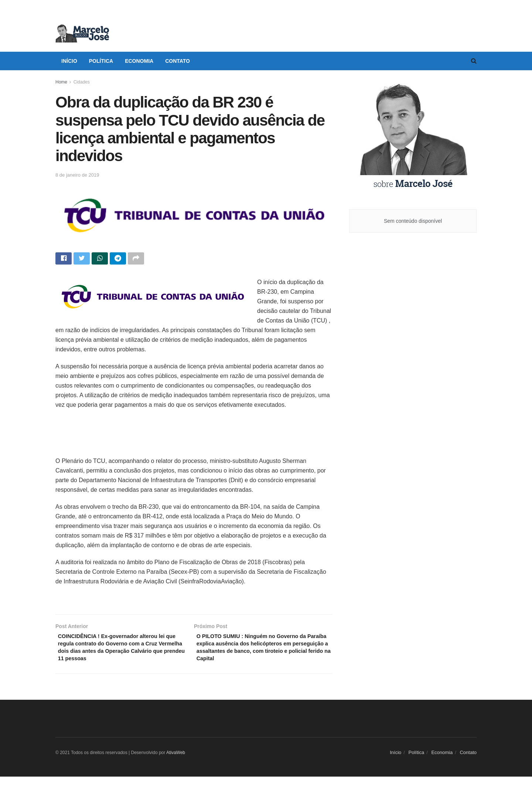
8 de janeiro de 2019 (77, 175)
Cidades (82, 82)
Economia (139, 61)
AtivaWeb (176, 767)
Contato (178, 61)
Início (69, 61)
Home (61, 82)
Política (101, 61)
